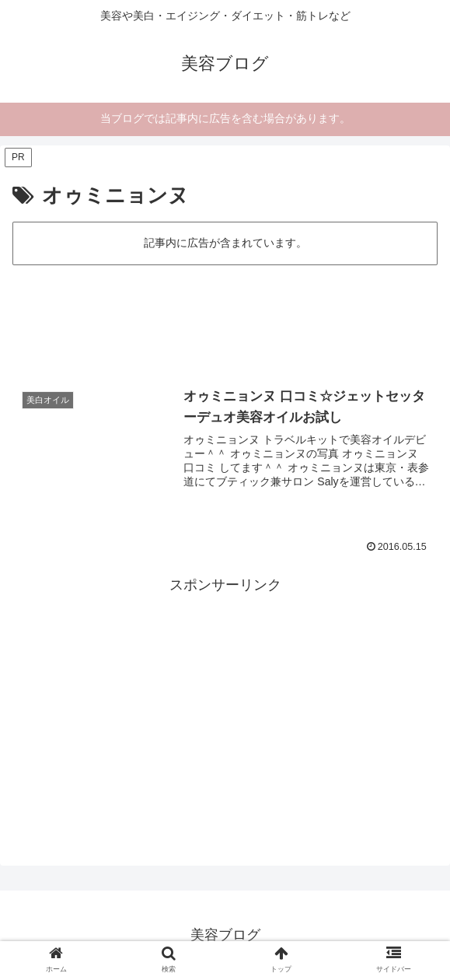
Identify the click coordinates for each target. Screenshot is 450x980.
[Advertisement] (225, 316)
